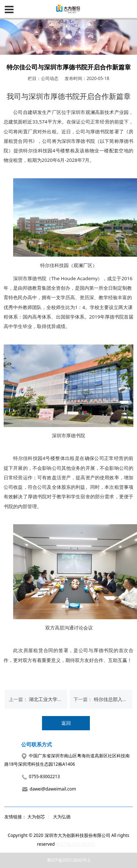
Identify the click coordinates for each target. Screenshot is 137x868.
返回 (66, 723)
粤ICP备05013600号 (76, 844)
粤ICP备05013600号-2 (68, 860)
